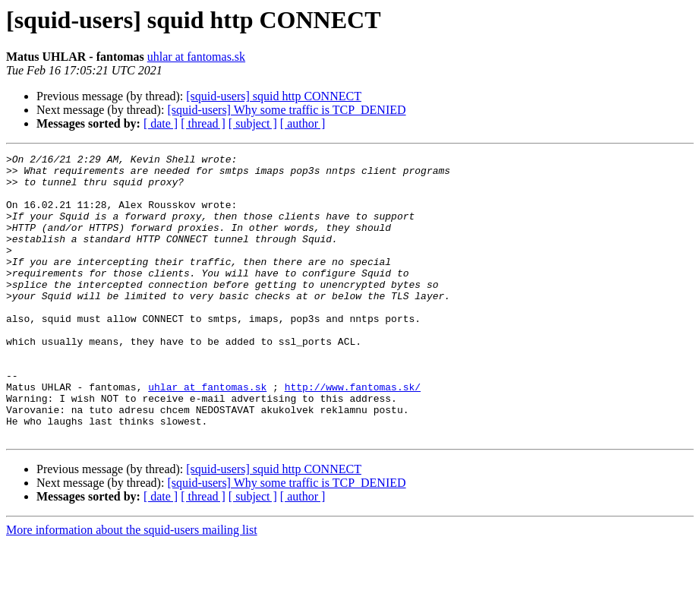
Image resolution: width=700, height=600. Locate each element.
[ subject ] (253, 123)
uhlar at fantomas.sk (196, 57)
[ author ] (303, 123)
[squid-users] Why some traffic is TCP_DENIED (286, 110)
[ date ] (161, 123)
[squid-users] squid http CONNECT (274, 96)
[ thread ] (203, 123)
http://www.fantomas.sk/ (353, 434)
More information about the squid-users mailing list (132, 587)
